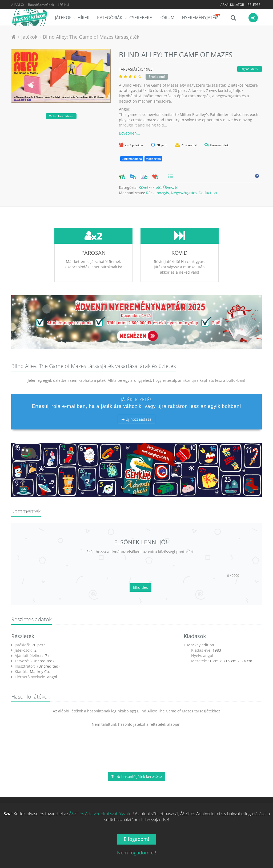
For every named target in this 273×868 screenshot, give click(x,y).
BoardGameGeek (41, 5)
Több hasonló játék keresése (137, 776)
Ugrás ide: (250, 69)
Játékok (63, 18)
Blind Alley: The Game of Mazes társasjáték (91, 37)
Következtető (150, 187)
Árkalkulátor (232, 5)
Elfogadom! (136, 839)
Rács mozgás (158, 193)
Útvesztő (171, 187)
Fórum (167, 18)
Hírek (84, 18)
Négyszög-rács (184, 193)
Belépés (254, 5)
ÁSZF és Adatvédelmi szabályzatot (101, 814)
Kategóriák (110, 18)
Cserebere (141, 18)
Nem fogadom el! (137, 853)
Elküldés (140, 587)
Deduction (208, 193)
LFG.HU (63, 5)
